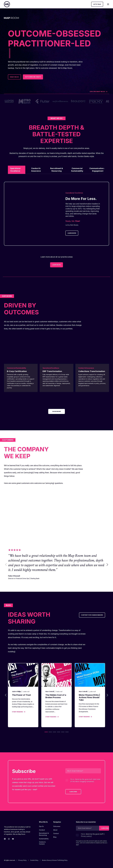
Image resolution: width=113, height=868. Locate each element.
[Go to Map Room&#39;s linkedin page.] (5, 839)
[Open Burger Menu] (108, 4)
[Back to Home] (7, 4)
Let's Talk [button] (97, 4)
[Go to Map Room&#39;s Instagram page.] (9, 839)
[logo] (14, 822)
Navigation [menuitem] (57, 822)
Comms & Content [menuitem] (42, 843)
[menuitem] (45, 823)
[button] (107, 565)
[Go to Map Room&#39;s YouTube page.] (12, 839)
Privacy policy (86, 836)
